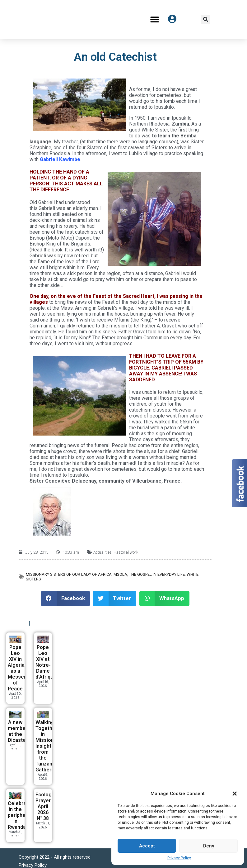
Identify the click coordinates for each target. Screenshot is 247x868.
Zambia (180, 124)
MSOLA (120, 574)
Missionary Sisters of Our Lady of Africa (69, 574)
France (172, 481)
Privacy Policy (179, 858)
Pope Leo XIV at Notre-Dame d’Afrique (46, 662)
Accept (147, 846)
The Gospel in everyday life (157, 574)
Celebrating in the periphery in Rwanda (21, 815)
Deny (209, 846)
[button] (235, 794)
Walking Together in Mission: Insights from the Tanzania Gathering (47, 746)
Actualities (103, 552)
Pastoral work (126, 552)
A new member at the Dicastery (19, 731)
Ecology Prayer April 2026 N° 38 (45, 806)
